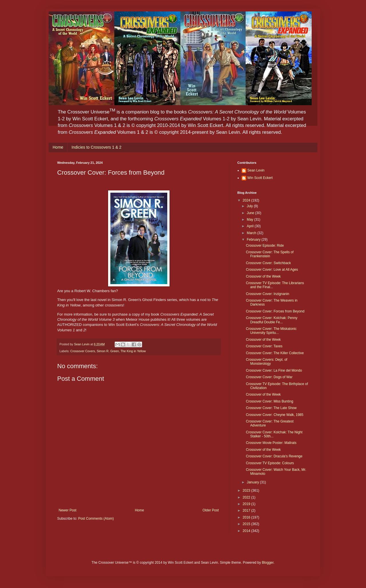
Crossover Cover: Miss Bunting (269, 401)
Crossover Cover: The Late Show (271, 408)
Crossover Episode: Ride (265, 246)
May (250, 220)
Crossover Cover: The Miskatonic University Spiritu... (271, 331)
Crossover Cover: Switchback (268, 263)
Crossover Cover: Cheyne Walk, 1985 (275, 415)
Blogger (268, 563)
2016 (247, 517)
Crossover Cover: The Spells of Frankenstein (270, 254)
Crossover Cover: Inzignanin (267, 294)
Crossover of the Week (263, 276)
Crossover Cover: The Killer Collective (275, 353)
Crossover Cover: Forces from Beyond (275, 311)
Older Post (211, 510)
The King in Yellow (133, 351)
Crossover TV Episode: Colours (270, 463)
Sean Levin (256, 170)
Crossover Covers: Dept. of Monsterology (267, 362)
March (252, 233)
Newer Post (67, 510)
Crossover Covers (83, 351)
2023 (247, 491)
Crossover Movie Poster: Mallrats (271, 443)
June (251, 213)
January (253, 482)
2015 (247, 524)
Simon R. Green (108, 351)
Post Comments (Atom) (96, 519)
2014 (247, 531)
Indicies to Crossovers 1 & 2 (96, 147)
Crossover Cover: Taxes (264, 346)
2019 (247, 504)
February (254, 240)
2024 (247, 200)
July (250, 206)
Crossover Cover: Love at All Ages (272, 270)
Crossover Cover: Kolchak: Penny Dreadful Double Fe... (272, 320)
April (251, 226)
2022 (247, 497)
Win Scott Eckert (260, 178)
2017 (247, 511)
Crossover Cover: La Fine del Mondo (274, 370)
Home (58, 147)
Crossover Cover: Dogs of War (269, 377)
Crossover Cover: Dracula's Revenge (274, 456)
